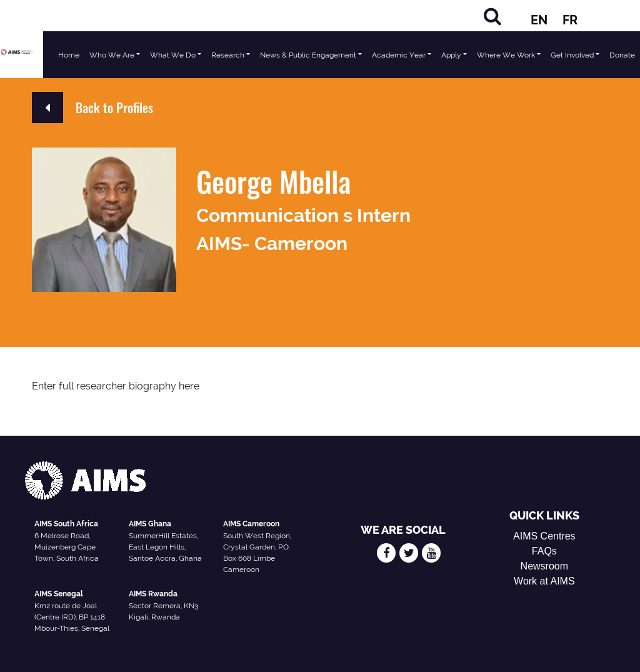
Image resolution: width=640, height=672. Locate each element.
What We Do (173, 55)
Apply (451, 55)
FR (570, 20)
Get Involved (572, 55)
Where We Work (506, 55)
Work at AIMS (544, 581)
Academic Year (399, 55)
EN (539, 20)
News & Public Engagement (308, 55)
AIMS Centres (544, 536)
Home (69, 55)
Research (228, 55)
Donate (622, 55)
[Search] (492, 16)
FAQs (544, 551)
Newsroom (544, 566)
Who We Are (112, 55)
